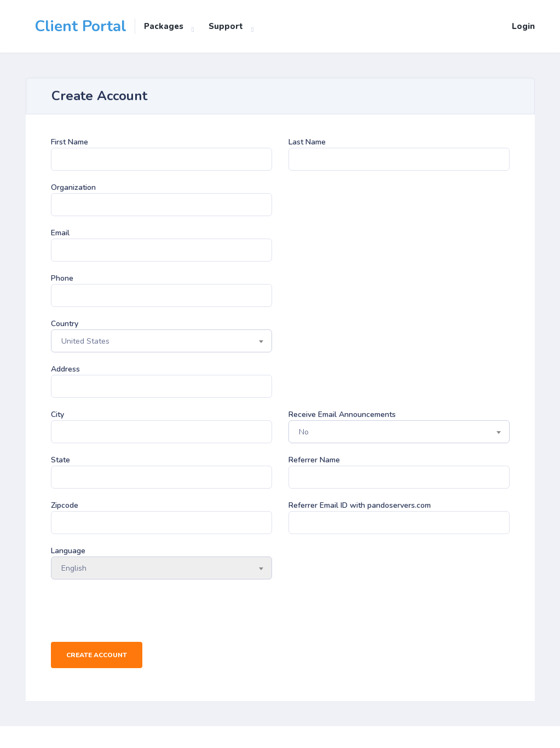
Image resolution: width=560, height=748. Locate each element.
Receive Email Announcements (342, 414)
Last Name (307, 142)
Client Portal (80, 26)
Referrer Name (314, 460)
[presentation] (134, 612)
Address (65, 369)
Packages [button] (164, 26)
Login (523, 26)
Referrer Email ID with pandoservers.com (360, 505)
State (60, 460)
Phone (62, 278)
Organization (73, 187)
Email (60, 233)
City (57, 414)
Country (65, 324)
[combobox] (161, 341)
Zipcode (65, 505)
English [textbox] (74, 568)
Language (68, 551)
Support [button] (226, 26)
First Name (70, 142)
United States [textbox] (85, 341)
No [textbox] (304, 432)
